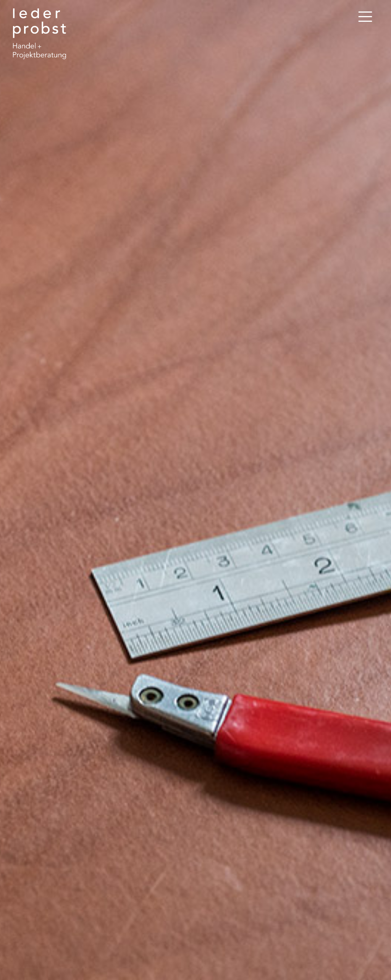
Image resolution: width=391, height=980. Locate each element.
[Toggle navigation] (365, 17)
